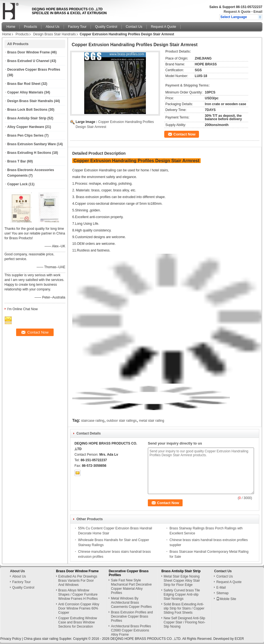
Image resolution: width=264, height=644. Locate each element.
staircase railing (93, 421)
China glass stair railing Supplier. (48, 639)
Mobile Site (226, 599)
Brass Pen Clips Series (25, 135)
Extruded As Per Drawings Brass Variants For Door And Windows (78, 581)
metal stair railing (152, 421)
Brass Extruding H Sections (29, 153)
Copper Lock (17, 184)
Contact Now (184, 134)
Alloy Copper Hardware (26, 127)
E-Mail (221, 588)
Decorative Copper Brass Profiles (34, 70)
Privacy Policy (11, 639)
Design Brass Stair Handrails (54, 34)
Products (30, 27)
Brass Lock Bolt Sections (27, 110)
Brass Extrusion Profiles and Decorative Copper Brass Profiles (132, 616)
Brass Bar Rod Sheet (24, 84)
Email (258, 12)
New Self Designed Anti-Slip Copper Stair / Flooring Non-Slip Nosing (185, 622)
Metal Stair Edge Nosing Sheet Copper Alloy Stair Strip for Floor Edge (182, 581)
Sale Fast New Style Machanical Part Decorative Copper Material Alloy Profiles (131, 587)
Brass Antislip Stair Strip (27, 118)
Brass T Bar (17, 161)
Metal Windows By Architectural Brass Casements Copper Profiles (131, 603)
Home (11, 27)
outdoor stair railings (122, 421)
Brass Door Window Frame (28, 52)
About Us (52, 27)
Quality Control (106, 27)
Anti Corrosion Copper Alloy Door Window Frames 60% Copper (79, 608)
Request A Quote (237, 12)
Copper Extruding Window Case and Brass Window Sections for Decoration (78, 622)
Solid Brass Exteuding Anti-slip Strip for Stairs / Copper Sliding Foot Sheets (184, 608)
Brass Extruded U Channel (28, 61)
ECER (239, 639)
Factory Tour (77, 27)
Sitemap (222, 593)
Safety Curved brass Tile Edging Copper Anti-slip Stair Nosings (182, 594)
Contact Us (134, 27)
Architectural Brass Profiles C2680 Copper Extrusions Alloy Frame (131, 630)
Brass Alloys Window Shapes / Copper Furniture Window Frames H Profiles (78, 594)
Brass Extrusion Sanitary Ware (32, 144)
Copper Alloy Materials (25, 92)
